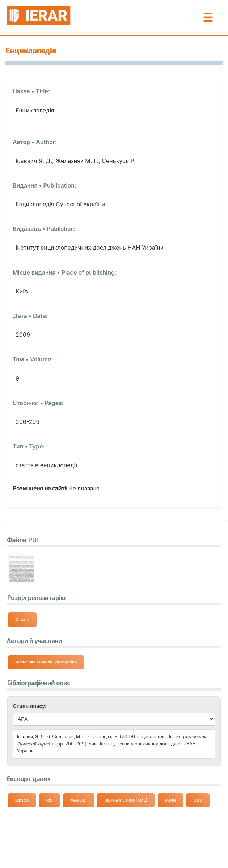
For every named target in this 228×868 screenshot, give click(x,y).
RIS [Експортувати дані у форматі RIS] (50, 800)
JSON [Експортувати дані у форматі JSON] (171, 800)
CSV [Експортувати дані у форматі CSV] (198, 800)
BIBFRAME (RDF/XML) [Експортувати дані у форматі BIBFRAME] (126, 800)
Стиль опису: (30, 706)
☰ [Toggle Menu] (208, 18)
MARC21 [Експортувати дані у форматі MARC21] (79, 800)
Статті (22, 620)
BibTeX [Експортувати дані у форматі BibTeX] (22, 800)
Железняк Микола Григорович (46, 662)
